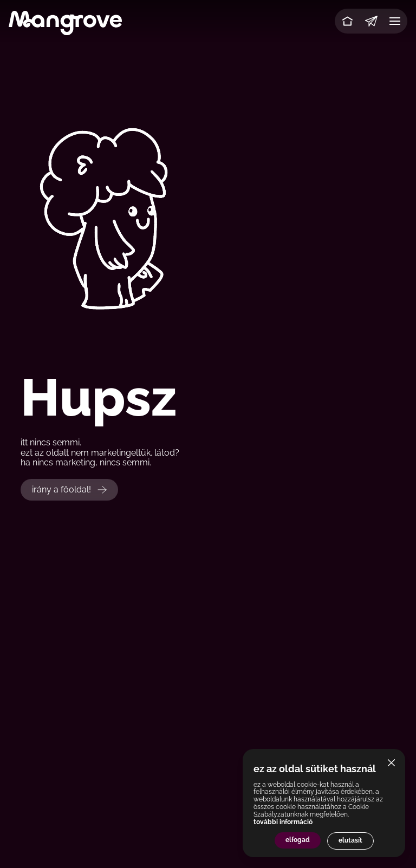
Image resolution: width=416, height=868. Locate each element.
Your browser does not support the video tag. (208, 217)
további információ (283, 822)
